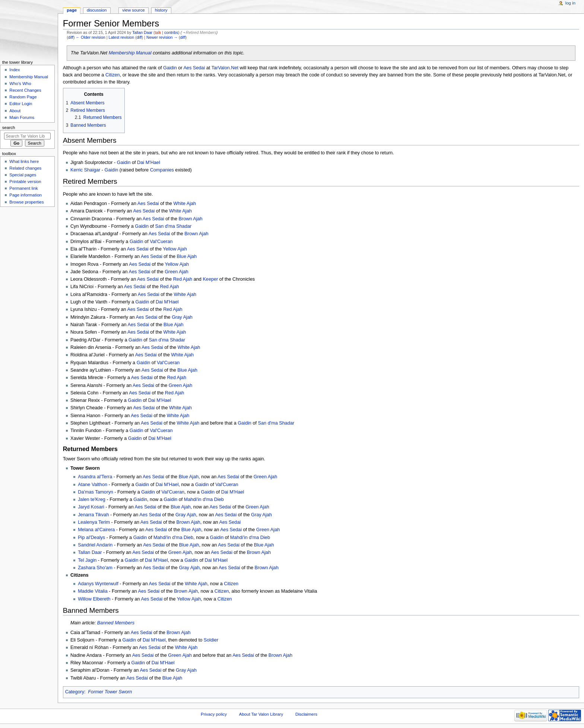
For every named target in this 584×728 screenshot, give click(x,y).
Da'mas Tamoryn (96, 492)
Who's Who (20, 83)
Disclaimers (306, 714)
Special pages (23, 175)
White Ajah (185, 204)
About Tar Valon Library (261, 714)
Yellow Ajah (175, 249)
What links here (24, 161)
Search (9, 127)
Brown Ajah (191, 219)
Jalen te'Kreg (92, 499)
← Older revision (90, 37)
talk (158, 32)
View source (133, 10)
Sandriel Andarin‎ (95, 545)
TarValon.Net (225, 68)
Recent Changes (25, 90)
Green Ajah (176, 272)
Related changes (25, 168)
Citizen (113, 75)
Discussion (97, 10)
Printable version (25, 182)
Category (75, 692)
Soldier (211, 640)
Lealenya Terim (94, 522)
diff (71, 37)
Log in (570, 3)
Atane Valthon (93, 485)
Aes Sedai (194, 68)
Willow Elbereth (94, 599)
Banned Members (116, 623)
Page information (26, 195)
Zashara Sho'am (95, 568)
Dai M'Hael (149, 163)
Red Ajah (183, 279)
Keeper (210, 279)
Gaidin (170, 68)
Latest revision (121, 37)
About (15, 111)
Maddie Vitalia (93, 591)
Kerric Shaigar (85, 170)
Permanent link (23, 188)
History (161, 10)
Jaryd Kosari (91, 507)
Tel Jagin (87, 560)
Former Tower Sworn (110, 692)
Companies (162, 170)
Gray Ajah (182, 317)
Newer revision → (162, 37)
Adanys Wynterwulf (98, 584)
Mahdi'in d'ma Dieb (204, 499)
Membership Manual (130, 53)
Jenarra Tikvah (93, 515)
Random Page (23, 97)
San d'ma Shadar (174, 226)
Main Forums (22, 117)
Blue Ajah (187, 256)
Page (72, 10)
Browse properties (26, 202)
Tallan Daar (90, 552)
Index (15, 70)
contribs (171, 32)
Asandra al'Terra (95, 477)
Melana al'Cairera (96, 530)
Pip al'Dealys (91, 538)
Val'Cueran (161, 242)
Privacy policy (214, 714)
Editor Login (21, 104)
